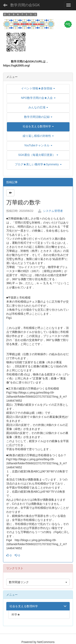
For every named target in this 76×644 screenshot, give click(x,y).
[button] (38, 126)
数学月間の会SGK (25, 5)
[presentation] (14, 283)
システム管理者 (50, 211)
